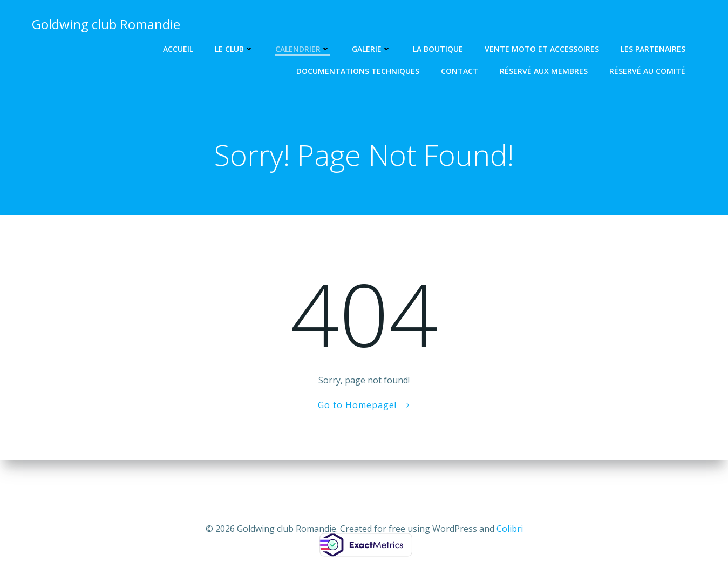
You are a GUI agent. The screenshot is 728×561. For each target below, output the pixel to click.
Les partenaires (654, 49)
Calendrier (303, 49)
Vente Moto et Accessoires (542, 49)
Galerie (372, 49)
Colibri (510, 529)
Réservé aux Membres (544, 71)
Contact (460, 71)
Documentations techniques (358, 71)
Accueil (179, 49)
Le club (235, 49)
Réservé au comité (648, 71)
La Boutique (438, 49)
